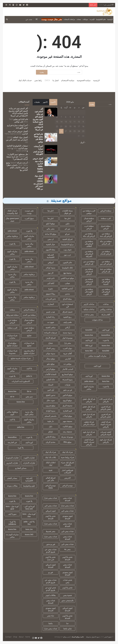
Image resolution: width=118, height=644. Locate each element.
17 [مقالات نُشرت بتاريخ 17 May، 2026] (79, 126)
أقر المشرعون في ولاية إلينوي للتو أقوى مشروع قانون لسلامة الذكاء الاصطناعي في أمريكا (38, 119)
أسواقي (51, 263)
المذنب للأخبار (67, 369)
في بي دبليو (67, 390)
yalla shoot (89, 381)
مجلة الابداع (67, 299)
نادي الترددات (51, 299)
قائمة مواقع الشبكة (78, 637)
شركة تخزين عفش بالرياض (106, 408)
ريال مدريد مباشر (29, 245)
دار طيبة (51, 421)
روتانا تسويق (51, 294)
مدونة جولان (51, 354)
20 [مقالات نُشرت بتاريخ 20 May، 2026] (66, 126)
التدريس (67, 478)
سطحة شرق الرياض (106, 227)
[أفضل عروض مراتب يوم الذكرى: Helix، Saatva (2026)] (51, 162)
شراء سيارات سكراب (12, 337)
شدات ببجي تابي (51, 506)
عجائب (67, 283)
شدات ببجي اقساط (67, 499)
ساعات (106, 304)
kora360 (89, 330)
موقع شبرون (51, 406)
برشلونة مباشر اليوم (12, 413)
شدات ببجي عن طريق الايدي (51, 551)
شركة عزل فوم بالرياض (89, 416)
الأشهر (45, 102)
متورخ (51, 289)
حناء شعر (51, 616)
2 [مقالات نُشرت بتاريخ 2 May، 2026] (83, 117)
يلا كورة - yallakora (12, 523)
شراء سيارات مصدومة (12, 352)
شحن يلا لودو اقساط (51, 517)
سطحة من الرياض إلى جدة (106, 235)
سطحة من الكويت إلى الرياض (89, 292)
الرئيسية (110, 19)
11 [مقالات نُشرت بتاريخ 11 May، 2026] (75, 122)
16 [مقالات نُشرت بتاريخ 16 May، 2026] (83, 126)
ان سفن (51, 239)
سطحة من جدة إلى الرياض (106, 270)
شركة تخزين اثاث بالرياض (106, 400)
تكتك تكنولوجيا (67, 268)
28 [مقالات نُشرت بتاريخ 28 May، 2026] (61, 131)
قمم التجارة (67, 411)
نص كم (67, 229)
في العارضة (12, 442)
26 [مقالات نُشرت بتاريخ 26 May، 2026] (70, 131)
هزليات (67, 385)
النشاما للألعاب (51, 374)
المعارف (51, 304)
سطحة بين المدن (29, 315)
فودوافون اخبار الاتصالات (67, 471)
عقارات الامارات (29, 463)
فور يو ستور (51, 544)
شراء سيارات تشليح (29, 344)
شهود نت (51, 322)
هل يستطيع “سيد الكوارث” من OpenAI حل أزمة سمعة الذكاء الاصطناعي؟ (17, 157)
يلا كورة (21, 448)
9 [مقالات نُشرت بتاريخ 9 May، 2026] (83, 122)
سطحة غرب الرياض (89, 227)
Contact (8, 637)
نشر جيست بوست (29, 212)
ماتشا (51, 623)
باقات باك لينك (51, 457)
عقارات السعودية (12, 458)
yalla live (21, 427)
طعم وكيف (67, 322)
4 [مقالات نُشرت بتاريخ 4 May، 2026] (74, 117)
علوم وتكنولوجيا (29, 486)
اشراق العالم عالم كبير (51, 479)
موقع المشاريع (67, 374)
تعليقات (37, 102)
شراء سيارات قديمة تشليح (21, 358)
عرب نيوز (67, 255)
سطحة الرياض (106, 211)
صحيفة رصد (67, 432)
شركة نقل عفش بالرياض (89, 400)
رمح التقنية (67, 317)
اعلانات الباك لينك (51, 464)
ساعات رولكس (106, 309)
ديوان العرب (67, 348)
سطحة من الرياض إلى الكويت (106, 292)
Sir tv (29, 391)
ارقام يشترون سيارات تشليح (29, 352)
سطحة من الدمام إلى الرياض (89, 272)
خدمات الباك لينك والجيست (12, 212)
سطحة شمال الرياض (89, 220)
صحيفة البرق (67, 406)
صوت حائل (51, 400)
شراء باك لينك (67, 452)
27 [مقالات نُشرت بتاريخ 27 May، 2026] (66, 131)
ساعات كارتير (89, 304)
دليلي (67, 224)
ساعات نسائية (89, 309)
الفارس (67, 359)
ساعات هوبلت (97, 320)
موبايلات (85, 19)
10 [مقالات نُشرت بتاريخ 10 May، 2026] (79, 122)
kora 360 (89, 351)
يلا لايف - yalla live (29, 523)
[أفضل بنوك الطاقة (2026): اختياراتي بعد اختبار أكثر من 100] (51, 179)
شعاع (51, 343)
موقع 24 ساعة (51, 234)
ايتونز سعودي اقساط (67, 517)
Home (28, 637)
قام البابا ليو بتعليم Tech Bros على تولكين (18, 120)
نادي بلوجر (51, 278)
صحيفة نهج (67, 273)
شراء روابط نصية (67, 457)
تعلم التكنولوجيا (101, 19)
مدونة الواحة (51, 411)
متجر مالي (51, 229)
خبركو (67, 234)
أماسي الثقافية (67, 289)
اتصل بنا (56, 80)
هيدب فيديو (51, 312)
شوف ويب (67, 250)
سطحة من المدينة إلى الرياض (89, 282)
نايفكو (51, 432)
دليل (51, 426)
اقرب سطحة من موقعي (89, 212)
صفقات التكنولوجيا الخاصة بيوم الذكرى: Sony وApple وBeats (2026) (17, 148)
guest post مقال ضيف (12, 220)
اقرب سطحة (106, 218)
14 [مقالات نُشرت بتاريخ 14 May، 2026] (61, 122)
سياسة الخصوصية (84, 80)
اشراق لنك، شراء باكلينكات (67, 464)
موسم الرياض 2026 (51, 487)
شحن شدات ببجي (67, 581)
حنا (67, 623)
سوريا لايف (12, 514)
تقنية (51, 470)
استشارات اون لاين (67, 305)
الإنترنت (92, 19)
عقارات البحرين (12, 463)
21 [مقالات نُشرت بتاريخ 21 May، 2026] (61, 126)
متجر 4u (67, 549)
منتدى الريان (51, 442)
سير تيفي (29, 397)
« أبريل (83, 142)
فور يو (51, 572)
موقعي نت (67, 364)
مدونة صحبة (67, 333)
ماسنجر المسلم (51, 416)
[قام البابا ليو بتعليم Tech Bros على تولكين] (51, 137)
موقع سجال (51, 359)
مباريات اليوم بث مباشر (97, 356)
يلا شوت (106, 340)
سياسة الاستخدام (68, 80)
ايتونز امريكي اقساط (51, 566)
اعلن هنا (51, 211)
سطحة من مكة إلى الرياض (106, 243)
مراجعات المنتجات (69, 19)
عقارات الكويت (29, 458)
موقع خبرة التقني (67, 278)
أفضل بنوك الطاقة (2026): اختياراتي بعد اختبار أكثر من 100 (17, 140)
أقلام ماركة (106, 315)
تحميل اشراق (67, 312)
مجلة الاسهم (51, 250)
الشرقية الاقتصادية (51, 256)
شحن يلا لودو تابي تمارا (51, 558)
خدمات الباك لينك (25, 80)
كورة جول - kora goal (12, 508)
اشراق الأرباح (51, 338)
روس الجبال (51, 348)
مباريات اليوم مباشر (89, 388)
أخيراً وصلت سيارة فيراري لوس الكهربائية (17, 126)
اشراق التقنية (67, 239)
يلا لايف (29, 368)
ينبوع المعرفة (67, 380)
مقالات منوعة (12, 486)
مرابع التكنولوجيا (67, 244)
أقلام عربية (67, 354)
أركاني (67, 327)
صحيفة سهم (67, 421)
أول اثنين (51, 390)
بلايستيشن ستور (67, 601)
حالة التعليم (51, 380)
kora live (106, 381)
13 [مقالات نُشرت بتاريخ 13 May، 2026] (66, 122)
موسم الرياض (67, 486)
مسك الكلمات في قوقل (67, 212)
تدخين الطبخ (51, 395)
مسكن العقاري (21, 468)
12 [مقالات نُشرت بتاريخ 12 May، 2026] (70, 122)
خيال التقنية (51, 244)
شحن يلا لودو (67, 588)
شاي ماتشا (67, 629)
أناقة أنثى (51, 283)
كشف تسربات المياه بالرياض (106, 433)
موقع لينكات (67, 416)
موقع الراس (51, 369)
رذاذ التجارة (51, 317)
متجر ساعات (89, 315)
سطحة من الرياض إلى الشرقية (89, 254)
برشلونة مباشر (12, 236)
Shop (15, 637)
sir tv (12, 397)
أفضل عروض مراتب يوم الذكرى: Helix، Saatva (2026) (16, 133)
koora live (89, 335)
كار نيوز (51, 273)
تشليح (29, 335)
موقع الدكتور (67, 395)
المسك (51, 385)
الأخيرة (53, 102)
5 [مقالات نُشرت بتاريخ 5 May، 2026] (70, 117)
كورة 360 (89, 346)
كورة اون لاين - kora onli (29, 508)
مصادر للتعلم (12, 478)
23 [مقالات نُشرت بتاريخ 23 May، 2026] (83, 131)
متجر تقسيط (51, 531)
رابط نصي (38, 80)
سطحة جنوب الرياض (29, 329)
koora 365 (29, 535)
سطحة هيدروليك (12, 315)
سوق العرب (29, 218)
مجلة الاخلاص (51, 437)
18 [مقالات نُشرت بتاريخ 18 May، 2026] (75, 126)
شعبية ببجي (67, 595)
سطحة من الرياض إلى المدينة (106, 282)
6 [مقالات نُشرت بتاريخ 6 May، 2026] (66, 117)
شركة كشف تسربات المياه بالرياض (106, 424)
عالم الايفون (67, 263)
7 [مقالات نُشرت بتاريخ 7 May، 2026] (61, 117)
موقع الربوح (67, 400)
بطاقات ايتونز (51, 595)
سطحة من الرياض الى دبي (106, 263)
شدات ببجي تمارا (51, 498)
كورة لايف (106, 330)
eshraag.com (59, 637)
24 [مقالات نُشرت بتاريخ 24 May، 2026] (79, 131)
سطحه (12, 310)
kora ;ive (29, 529)
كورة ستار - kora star (29, 515)
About (21, 637)
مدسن (67, 294)
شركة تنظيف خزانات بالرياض (89, 423)
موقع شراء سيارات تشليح (12, 344)
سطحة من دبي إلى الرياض (89, 263)
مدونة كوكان (51, 268)
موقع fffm (67, 442)
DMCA (47, 80)
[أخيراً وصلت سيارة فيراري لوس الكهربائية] (51, 149)
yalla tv (29, 376)
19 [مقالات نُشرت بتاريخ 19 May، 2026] (70, 126)
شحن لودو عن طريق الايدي (51, 589)
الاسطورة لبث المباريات (21, 381)
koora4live (106, 335)
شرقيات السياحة (51, 333)
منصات (79, 19)
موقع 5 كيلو (51, 224)
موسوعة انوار (67, 338)
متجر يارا (67, 343)
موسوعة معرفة (67, 437)
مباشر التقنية (51, 327)
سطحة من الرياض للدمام (106, 253)
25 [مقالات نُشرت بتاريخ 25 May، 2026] (75, 131)
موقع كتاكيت (67, 426)
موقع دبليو (51, 364)
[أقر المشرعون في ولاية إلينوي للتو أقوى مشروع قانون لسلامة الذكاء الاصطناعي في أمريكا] (51, 112)
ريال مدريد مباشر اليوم (29, 413)
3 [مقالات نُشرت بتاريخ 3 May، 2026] (79, 117)
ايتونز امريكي (51, 511)
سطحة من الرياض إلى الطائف (89, 244)
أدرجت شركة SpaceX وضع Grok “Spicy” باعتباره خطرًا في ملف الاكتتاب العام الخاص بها (17, 166)
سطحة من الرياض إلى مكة (89, 235)
